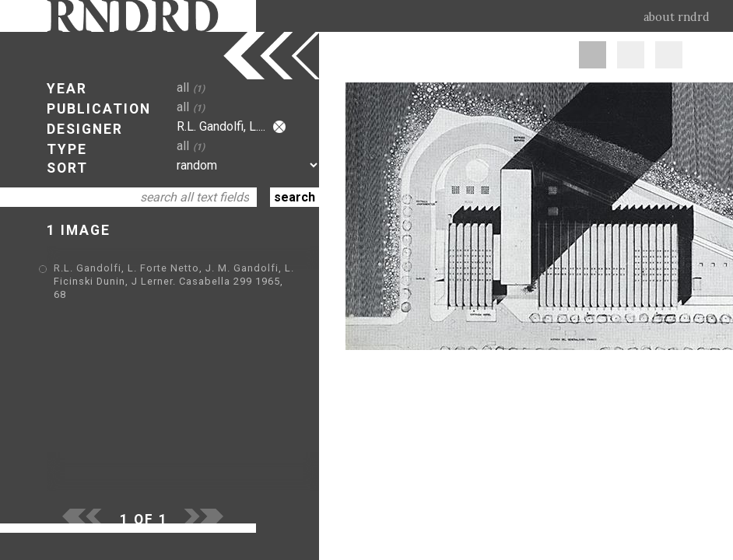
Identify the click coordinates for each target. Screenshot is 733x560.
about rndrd (677, 17)
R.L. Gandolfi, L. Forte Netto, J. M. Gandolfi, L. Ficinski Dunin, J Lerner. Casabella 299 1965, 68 (174, 281)
